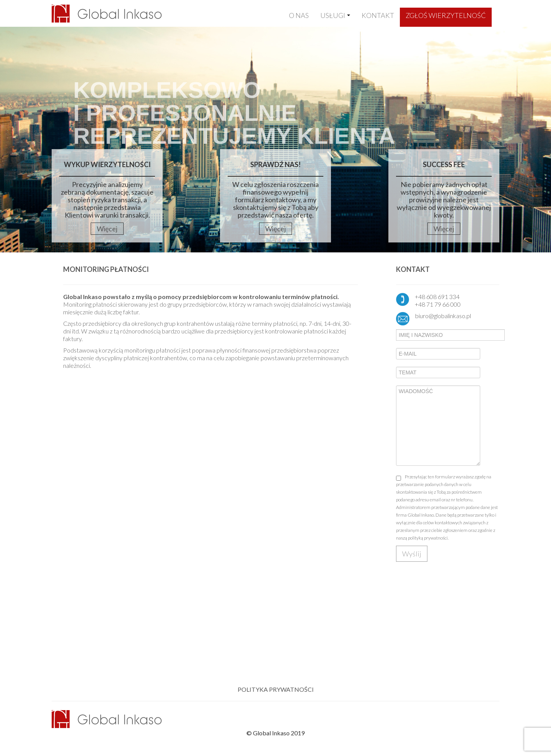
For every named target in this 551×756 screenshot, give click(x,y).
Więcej (107, 229)
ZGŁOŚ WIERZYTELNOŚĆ (446, 15)
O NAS (299, 15)
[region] (275, 138)
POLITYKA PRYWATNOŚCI (276, 689)
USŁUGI (335, 15)
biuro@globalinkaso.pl (443, 316)
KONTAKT (378, 15)
